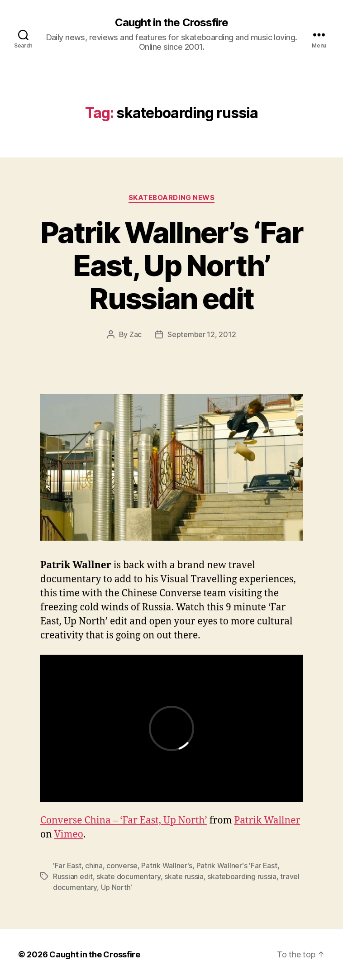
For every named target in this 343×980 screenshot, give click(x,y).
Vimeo (69, 835)
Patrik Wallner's (167, 866)
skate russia (184, 876)
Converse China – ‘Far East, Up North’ (124, 821)
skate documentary (128, 876)
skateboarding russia (242, 876)
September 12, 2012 (202, 334)
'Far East (67, 866)
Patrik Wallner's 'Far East (237, 866)
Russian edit (73, 876)
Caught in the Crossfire (171, 23)
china (94, 866)
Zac (136, 334)
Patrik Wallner (267, 821)
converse (122, 866)
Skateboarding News (172, 198)
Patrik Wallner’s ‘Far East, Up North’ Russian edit (171, 265)
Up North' (117, 887)
